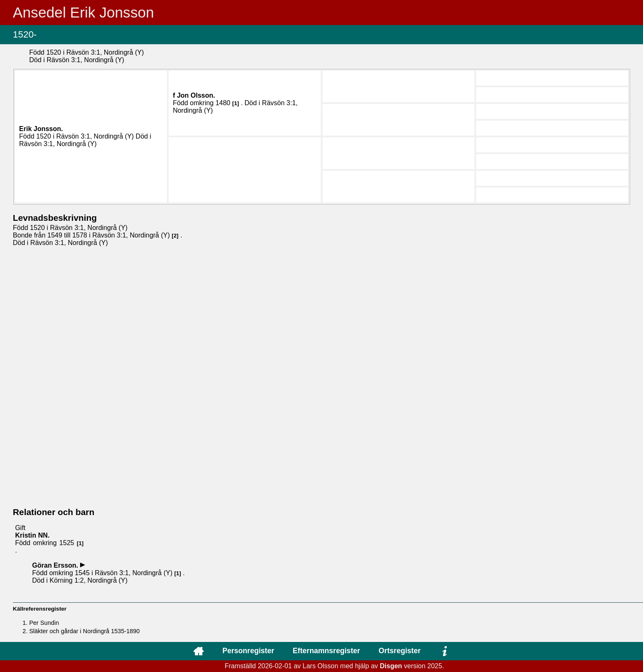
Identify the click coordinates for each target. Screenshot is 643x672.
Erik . (41, 129)
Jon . (196, 95)
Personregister (248, 651)
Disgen (391, 666)
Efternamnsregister (327, 651)
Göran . (56, 565)
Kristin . (32, 535)
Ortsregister (400, 651)
